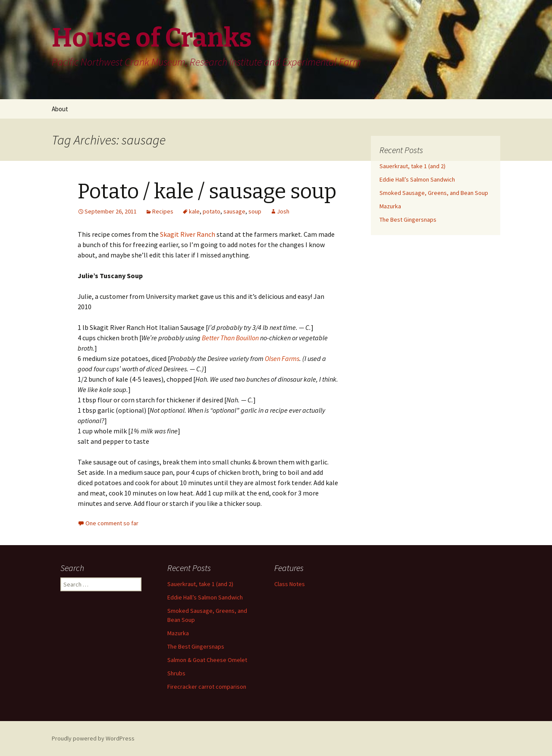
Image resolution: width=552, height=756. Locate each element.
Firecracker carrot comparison (207, 687)
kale (194, 211)
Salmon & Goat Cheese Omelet (207, 660)
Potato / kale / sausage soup (207, 191)
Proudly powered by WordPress (93, 738)
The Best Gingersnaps (408, 220)
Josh (283, 211)
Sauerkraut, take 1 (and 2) (412, 166)
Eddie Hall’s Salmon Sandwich (417, 179)
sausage (234, 211)
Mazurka (390, 206)
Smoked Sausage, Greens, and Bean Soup (434, 193)
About (60, 109)
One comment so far (112, 523)
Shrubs (176, 673)
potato (212, 211)
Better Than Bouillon (230, 338)
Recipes (163, 211)
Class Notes (290, 584)
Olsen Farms (282, 358)
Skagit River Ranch (188, 234)
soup (255, 211)
